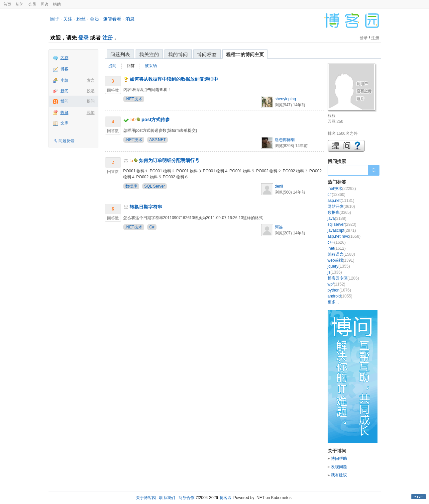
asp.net (341, 201)
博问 (64, 101)
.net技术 (342, 189)
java (337, 218)
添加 (91, 113)
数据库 (131, 186)
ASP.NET (158, 140)
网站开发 (341, 207)
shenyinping (285, 99)
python (339, 290)
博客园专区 (343, 278)
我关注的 (149, 54)
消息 (130, 19)
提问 (91, 101)
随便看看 (112, 19)
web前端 (341, 260)
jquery (339, 266)
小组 (64, 80)
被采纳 (151, 66)
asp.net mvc (344, 236)
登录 (83, 38)
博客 (64, 69)
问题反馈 (66, 141)
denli (279, 186)
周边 (45, 4)
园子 (55, 19)
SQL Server (155, 186)
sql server (342, 224)
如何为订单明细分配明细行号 (169, 160)
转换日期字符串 (146, 207)
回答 (131, 66)
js (335, 272)
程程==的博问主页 (245, 54)
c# (337, 195)
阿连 (279, 227)
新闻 (20, 4)
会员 (32, 4)
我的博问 (178, 54)
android (340, 296)
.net (337, 248)
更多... (333, 302)
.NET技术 (134, 99)
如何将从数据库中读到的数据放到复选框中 (174, 79)
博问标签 (207, 54)
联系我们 (167, 498)
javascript (342, 230)
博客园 (226, 498)
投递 (91, 91)
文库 (64, 123)
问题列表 (120, 54)
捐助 (57, 4)
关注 (68, 19)
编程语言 (341, 254)
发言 (91, 80)
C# (152, 227)
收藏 (64, 113)
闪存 (64, 58)
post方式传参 (156, 120)
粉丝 (81, 19)
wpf (336, 284)
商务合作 (186, 498)
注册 (108, 38)
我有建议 (339, 475)
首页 (7, 4)
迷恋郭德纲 (285, 140)
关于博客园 (146, 498)
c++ (337, 242)
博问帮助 (339, 459)
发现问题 (339, 467)
